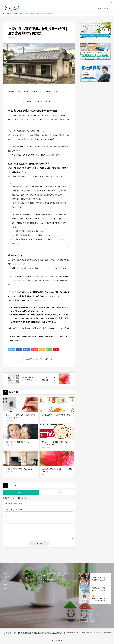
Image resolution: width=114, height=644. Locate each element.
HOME (5, 573)
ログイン (98, 8)
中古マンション (25, 577)
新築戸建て (24, 573)
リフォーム (24, 581)
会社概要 (23, 584)
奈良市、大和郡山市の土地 (48, 580)
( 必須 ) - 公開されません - (15, 510)
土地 (5, 581)
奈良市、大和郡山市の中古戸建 (48, 574)
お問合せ (6, 588)
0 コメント (21, 492)
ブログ (18, 37)
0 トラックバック (57, 492)
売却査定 (6, 584)
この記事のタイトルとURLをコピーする (39, 101)
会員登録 (105, 8)
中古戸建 (6, 577)
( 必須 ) (14, 503)
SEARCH (111, 3)
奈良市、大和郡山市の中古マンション (65, 574)
